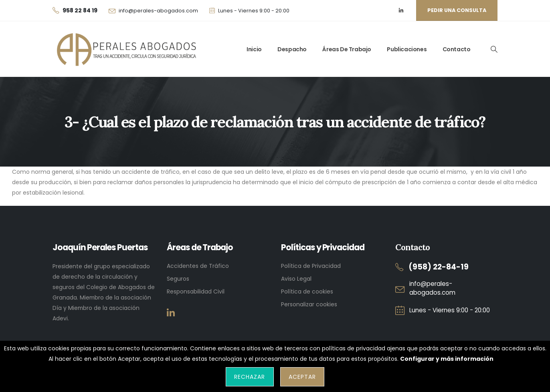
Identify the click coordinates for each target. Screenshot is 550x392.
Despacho (292, 49)
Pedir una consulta (457, 10)
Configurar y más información (447, 359)
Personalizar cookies (309, 304)
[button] (494, 49)
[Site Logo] (125, 49)
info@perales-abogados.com (158, 11)
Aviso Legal (296, 279)
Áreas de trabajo (347, 49)
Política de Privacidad (311, 266)
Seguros (178, 279)
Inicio (254, 49)
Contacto (457, 49)
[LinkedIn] (401, 11)
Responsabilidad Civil (196, 291)
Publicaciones (407, 49)
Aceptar (302, 377)
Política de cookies (307, 291)
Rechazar (250, 377)
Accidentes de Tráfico (198, 266)
